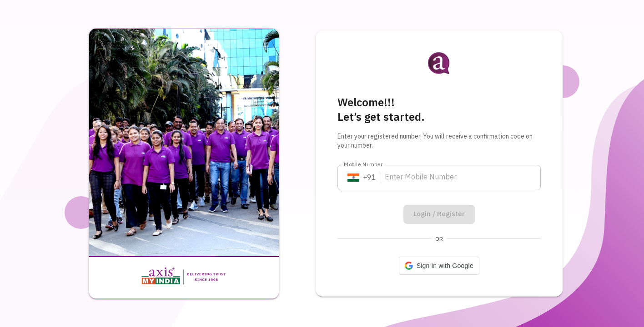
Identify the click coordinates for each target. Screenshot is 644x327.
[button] (439, 266)
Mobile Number (363, 165)
